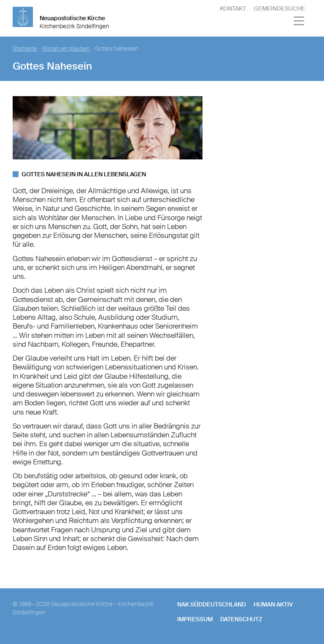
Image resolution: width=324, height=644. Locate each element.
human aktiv (273, 604)
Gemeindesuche (279, 8)
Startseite (25, 49)
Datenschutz (241, 619)
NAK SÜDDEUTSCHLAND (212, 604)
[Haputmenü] (299, 22)
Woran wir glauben (66, 49)
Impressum (195, 619)
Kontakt (233, 8)
